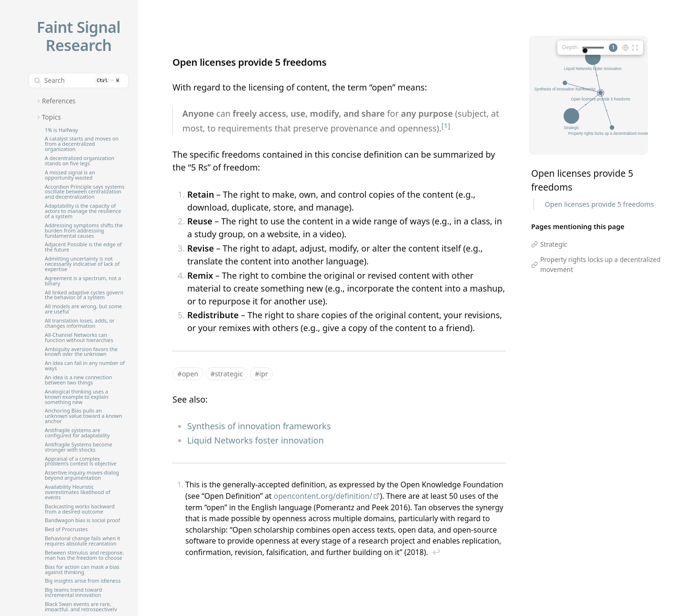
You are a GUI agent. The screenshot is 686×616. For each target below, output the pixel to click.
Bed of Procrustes (66, 530)
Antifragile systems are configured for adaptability (77, 433)
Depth (570, 47)
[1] (446, 125)
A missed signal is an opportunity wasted (70, 175)
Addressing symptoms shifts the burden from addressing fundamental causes (84, 231)
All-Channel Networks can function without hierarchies (79, 338)
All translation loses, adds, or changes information (80, 323)
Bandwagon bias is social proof (82, 520)
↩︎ (436, 552)
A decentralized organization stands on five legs (80, 161)
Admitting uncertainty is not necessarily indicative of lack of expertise (82, 264)
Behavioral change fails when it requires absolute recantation (83, 541)
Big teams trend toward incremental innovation (73, 593)
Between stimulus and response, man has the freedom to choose (84, 555)
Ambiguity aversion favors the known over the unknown (81, 352)
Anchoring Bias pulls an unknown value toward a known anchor (83, 416)
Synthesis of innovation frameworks (259, 426)
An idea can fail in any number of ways (85, 366)
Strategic (554, 244)
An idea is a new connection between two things (78, 380)
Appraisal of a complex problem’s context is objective (81, 462)
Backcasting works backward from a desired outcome (80, 509)
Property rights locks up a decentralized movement (600, 264)
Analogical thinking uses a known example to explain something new (77, 397)
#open (188, 374)
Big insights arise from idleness (83, 581)
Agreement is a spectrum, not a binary (83, 281)
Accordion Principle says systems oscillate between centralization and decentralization (85, 192)
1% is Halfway (61, 130)
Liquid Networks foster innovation (256, 440)
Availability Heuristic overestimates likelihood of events (78, 492)
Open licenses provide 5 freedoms (599, 204)
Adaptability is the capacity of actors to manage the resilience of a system (83, 211)
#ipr (262, 374)
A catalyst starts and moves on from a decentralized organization (82, 144)
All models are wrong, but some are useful (83, 309)
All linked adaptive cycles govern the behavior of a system (84, 295)
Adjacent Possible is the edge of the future (83, 247)
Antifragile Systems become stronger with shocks (79, 447)
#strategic (227, 374)
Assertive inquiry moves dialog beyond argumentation (82, 475)
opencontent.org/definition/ (323, 496)
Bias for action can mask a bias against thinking (82, 570)
